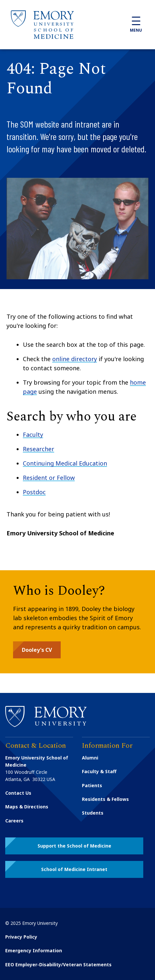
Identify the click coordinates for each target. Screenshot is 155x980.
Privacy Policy (21, 937)
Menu (136, 25)
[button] (37, 650)
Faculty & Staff (99, 771)
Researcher (39, 449)
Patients (92, 785)
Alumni (90, 758)
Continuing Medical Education (65, 463)
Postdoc (34, 492)
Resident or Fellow (49, 478)
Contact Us (18, 793)
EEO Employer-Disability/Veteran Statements (58, 965)
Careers (14, 821)
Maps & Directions (27, 807)
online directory (75, 359)
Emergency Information (34, 950)
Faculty (33, 435)
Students (93, 813)
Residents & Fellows (105, 799)
